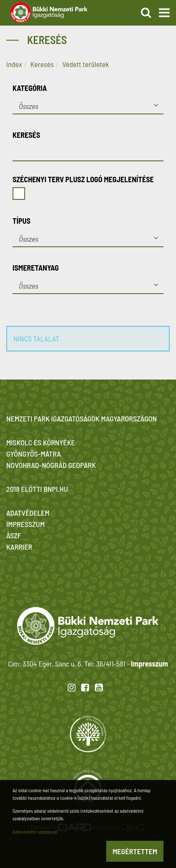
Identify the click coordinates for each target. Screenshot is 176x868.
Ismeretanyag (36, 268)
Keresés (42, 64)
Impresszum (149, 664)
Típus (22, 221)
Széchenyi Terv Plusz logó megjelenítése (83, 179)
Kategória (30, 88)
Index (14, 64)
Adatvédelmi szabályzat (35, 832)
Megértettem (135, 851)
